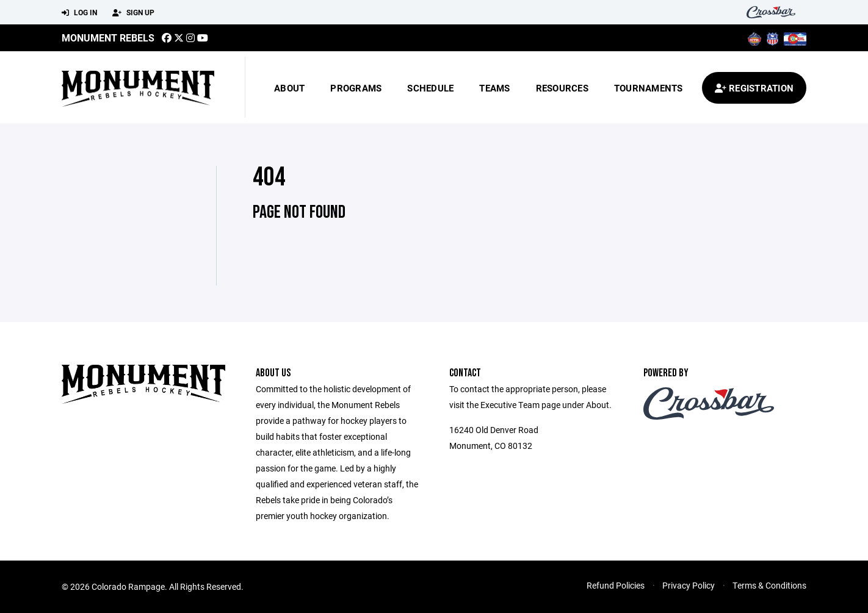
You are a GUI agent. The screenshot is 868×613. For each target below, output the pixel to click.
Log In (79, 13)
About (289, 88)
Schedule (430, 88)
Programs (356, 88)
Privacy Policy (689, 585)
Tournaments (649, 88)
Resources (562, 88)
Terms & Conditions (769, 585)
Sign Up (133, 13)
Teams (494, 88)
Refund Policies (616, 585)
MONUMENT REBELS (108, 38)
